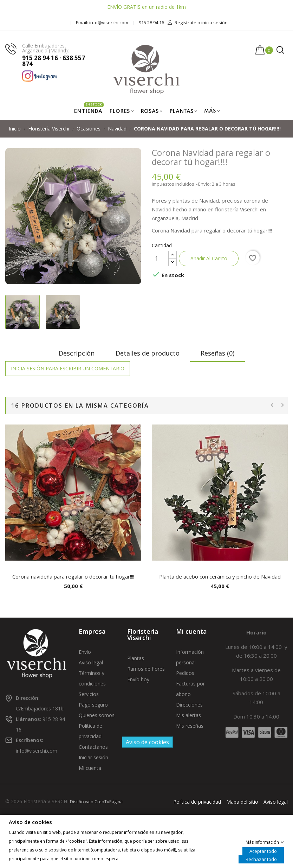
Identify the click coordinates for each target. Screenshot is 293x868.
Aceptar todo (263, 851)
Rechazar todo (261, 859)
